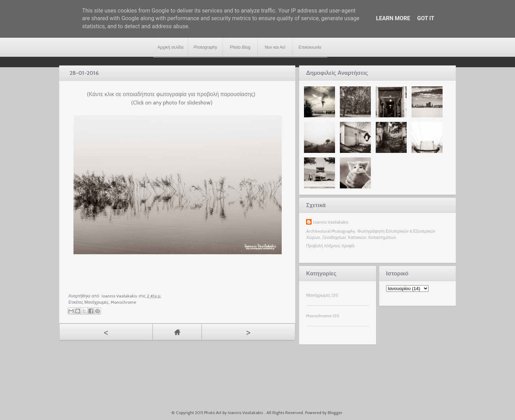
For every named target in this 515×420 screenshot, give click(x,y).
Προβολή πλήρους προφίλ (330, 246)
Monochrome (123, 302)
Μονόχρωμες (96, 302)
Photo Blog (240, 47)
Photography (205, 47)
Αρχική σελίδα (170, 47)
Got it (426, 18)
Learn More (393, 18)
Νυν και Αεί (275, 47)
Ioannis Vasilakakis (331, 222)
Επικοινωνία (310, 47)
